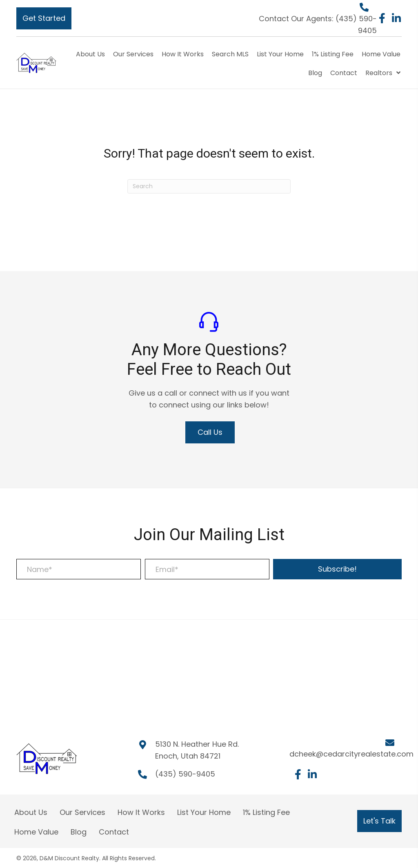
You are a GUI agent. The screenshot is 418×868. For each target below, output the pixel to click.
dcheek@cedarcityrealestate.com (351, 754)
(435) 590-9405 (185, 774)
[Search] (209, 186)
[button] (44, 18)
